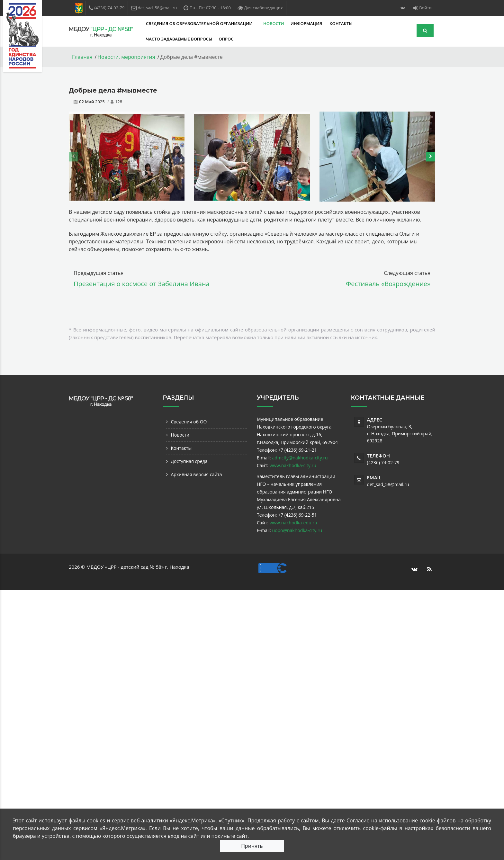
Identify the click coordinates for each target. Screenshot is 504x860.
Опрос (226, 39)
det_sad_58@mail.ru (388, 484)
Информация (307, 23)
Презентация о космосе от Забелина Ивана (142, 284)
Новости (274, 23)
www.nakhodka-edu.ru (293, 523)
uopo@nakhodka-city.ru (297, 530)
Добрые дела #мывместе (113, 90)
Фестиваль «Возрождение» (388, 284)
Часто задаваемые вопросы (179, 39)
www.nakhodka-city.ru (293, 465)
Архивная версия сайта (197, 474)
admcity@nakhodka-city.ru (300, 458)
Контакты (341, 23)
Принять (252, 846)
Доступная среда (189, 461)
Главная (82, 57)
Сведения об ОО (189, 422)
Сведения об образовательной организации (200, 23)
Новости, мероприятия (126, 57)
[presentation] (73, 157)
